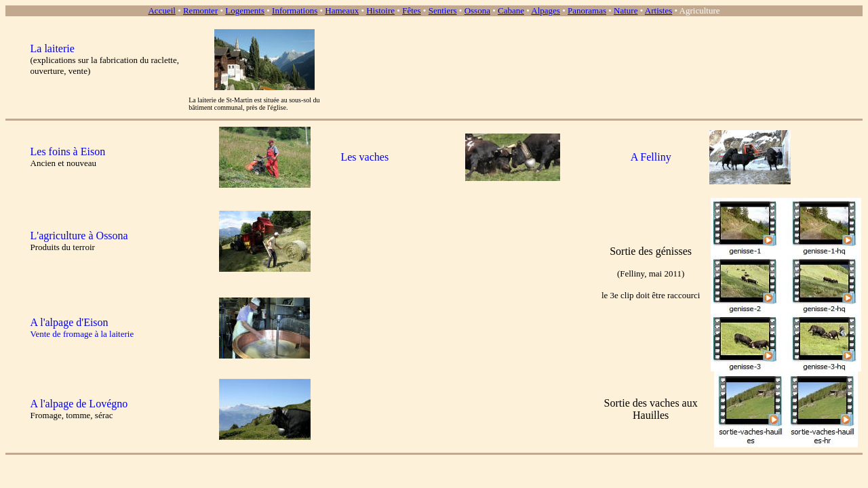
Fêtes (411, 11)
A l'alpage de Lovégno (79, 404)
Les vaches (364, 157)
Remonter (200, 11)
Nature (626, 11)
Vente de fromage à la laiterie (82, 334)
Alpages (546, 11)
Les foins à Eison (68, 151)
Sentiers (443, 11)
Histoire (380, 11)
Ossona (477, 11)
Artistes (658, 11)
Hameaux (342, 11)
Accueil (161, 11)
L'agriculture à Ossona (79, 236)
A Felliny (651, 157)
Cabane (511, 11)
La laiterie (53, 48)
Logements (245, 11)
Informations (295, 11)
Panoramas (587, 11)
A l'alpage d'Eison (70, 322)
